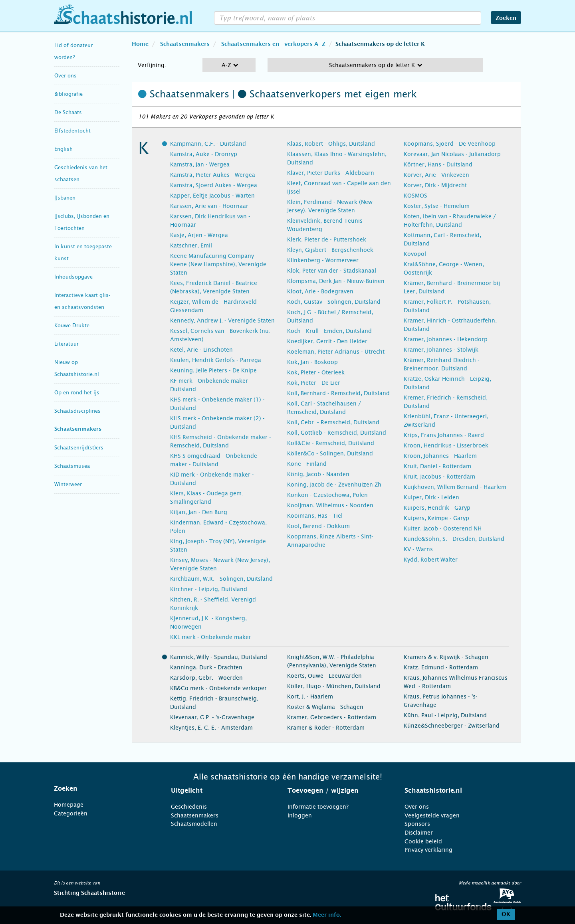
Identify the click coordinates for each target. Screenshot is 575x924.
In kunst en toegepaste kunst (83, 252)
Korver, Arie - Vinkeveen (436, 175)
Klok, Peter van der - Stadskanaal (332, 271)
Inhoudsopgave (73, 277)
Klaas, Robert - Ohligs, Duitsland (331, 144)
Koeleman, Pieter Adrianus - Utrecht (336, 352)
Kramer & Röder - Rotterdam (326, 728)
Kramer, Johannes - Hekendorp (446, 339)
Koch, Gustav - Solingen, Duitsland (334, 302)
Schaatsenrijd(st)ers (79, 448)
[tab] (102, 789)
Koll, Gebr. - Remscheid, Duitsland (333, 422)
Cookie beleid (423, 841)
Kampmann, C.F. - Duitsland (208, 144)
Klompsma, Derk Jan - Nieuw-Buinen (336, 281)
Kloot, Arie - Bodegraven (320, 291)
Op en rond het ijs (77, 393)
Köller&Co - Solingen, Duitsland (330, 453)
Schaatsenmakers (78, 429)
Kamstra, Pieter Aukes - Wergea (213, 175)
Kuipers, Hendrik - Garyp (437, 508)
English (63, 149)
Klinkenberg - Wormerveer (323, 260)
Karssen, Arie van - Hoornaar (209, 206)
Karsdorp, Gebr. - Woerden (206, 678)
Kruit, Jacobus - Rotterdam (439, 477)
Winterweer (68, 484)
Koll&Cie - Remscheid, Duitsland (331, 443)
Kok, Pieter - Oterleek (316, 372)
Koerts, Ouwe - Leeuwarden (324, 676)
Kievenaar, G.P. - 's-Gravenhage (212, 717)
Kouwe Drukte (72, 325)
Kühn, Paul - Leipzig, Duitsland (445, 715)
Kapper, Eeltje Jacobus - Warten (212, 196)
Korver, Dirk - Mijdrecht (435, 185)
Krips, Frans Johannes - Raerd (444, 435)
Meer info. (327, 915)
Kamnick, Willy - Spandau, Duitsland (219, 657)
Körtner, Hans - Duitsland (438, 164)
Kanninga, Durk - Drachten (206, 667)
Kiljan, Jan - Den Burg (199, 512)
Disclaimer (419, 833)
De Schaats (68, 112)
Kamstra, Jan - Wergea (200, 164)
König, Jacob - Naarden (318, 474)
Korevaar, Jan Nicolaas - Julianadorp (452, 154)
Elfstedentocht (72, 131)
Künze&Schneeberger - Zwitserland (452, 726)
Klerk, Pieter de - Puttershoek (327, 239)
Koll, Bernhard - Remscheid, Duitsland (338, 393)
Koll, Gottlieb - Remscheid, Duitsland (337, 433)
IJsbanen (65, 198)
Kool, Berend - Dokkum (318, 526)
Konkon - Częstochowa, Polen (328, 495)
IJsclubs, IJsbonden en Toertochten (82, 222)
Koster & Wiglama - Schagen (325, 707)
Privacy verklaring (428, 850)
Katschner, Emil (191, 245)
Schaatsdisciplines (77, 411)
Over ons (65, 76)
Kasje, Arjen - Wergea (199, 235)
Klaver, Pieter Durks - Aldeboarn (331, 173)
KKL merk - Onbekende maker (211, 637)
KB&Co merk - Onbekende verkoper (218, 688)
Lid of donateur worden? (73, 51)
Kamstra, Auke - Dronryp (204, 154)
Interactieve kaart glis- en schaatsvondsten (82, 301)
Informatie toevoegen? (318, 807)
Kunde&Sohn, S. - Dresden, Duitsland (454, 539)
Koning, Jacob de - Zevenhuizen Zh (334, 485)
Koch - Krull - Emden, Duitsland (329, 331)
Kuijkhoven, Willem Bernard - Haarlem (455, 487)
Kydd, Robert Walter (431, 560)
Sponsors (417, 824)
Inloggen (300, 815)
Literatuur (66, 344)
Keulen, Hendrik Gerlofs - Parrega (216, 360)
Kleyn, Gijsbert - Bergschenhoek (330, 250)
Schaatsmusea (72, 466)
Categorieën (71, 813)
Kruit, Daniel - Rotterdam (437, 466)
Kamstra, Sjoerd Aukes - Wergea (214, 185)
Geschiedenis (189, 807)
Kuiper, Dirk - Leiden (431, 497)
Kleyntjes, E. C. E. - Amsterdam (211, 728)
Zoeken (506, 18)
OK (506, 914)
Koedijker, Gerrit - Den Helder (327, 341)
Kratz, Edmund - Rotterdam (441, 667)
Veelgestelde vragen (432, 815)
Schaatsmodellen (194, 824)
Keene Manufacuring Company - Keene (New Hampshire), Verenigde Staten (218, 264)
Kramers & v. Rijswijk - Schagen (446, 657)
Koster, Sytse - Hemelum (437, 206)
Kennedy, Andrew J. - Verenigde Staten (222, 321)
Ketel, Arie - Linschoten (201, 350)
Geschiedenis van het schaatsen (81, 173)
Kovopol (415, 254)
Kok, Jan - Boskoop (312, 362)
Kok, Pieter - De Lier (314, 383)
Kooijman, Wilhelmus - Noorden (330, 505)
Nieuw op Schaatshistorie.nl (77, 368)
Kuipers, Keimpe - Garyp (436, 518)
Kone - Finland (307, 464)
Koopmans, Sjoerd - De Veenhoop (450, 144)
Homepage (69, 805)
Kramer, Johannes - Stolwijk (441, 350)
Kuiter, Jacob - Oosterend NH (443, 528)
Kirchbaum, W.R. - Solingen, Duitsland (221, 579)
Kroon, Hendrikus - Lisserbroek (446, 445)
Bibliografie (68, 94)
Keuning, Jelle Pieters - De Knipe (213, 370)
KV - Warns (418, 549)
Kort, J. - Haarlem (310, 696)
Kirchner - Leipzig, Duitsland (209, 589)
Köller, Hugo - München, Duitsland (334, 686)
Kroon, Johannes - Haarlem (440, 456)
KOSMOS (415, 196)
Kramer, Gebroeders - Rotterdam (332, 717)
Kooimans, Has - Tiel (315, 516)
